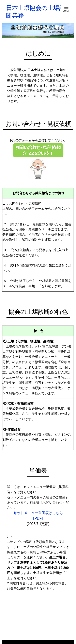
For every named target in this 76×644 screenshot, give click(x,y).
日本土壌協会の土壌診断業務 (36, 12)
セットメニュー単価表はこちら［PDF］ (38, 516)
